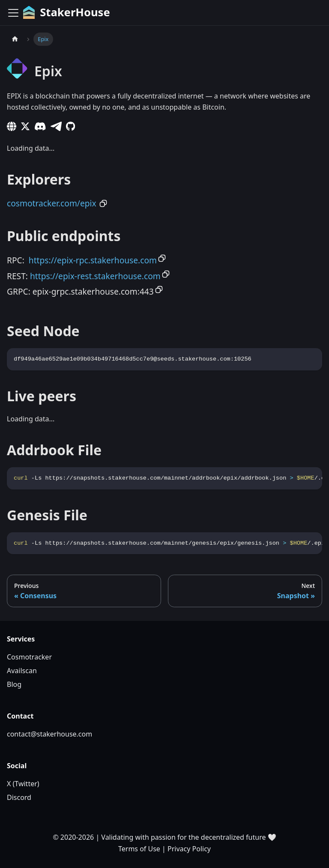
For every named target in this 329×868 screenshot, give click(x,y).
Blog (14, 684)
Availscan (22, 671)
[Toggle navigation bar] (13, 13)
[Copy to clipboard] (103, 203)
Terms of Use (139, 849)
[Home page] (15, 39)
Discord (19, 797)
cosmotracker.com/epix (52, 203)
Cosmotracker (29, 657)
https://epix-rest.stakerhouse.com (95, 276)
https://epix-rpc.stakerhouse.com (93, 260)
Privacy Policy (189, 849)
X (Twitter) (23, 784)
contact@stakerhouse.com (49, 734)
